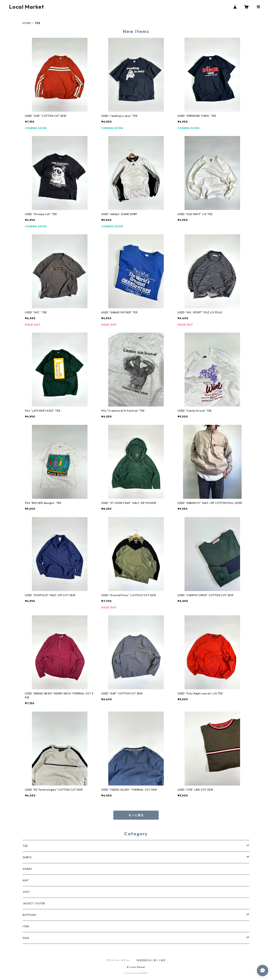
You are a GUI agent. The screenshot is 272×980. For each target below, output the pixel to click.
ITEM (26, 926)
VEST (26, 892)
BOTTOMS (29, 915)
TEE (25, 846)
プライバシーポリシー (118, 960)
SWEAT (27, 869)
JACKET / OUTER (34, 903)
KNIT (26, 880)
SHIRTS (27, 857)
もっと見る (136, 815)
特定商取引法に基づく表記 (151, 960)
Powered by (136, 973)
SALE (26, 938)
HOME (27, 23)
